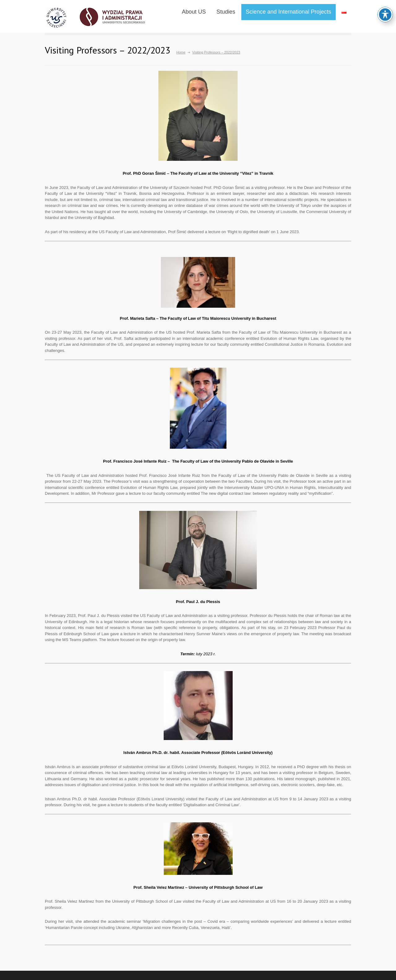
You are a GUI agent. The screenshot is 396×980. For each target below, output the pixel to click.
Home (181, 52)
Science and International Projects (288, 12)
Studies (226, 12)
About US (194, 12)
